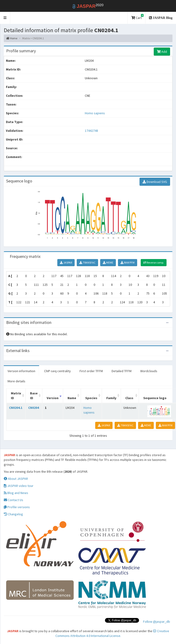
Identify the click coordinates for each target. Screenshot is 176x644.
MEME (108, 262)
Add (162, 52)
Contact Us (14, 500)
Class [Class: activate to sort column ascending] (129, 398)
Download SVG (155, 182)
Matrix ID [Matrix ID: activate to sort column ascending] (16, 396)
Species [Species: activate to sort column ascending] (91, 398)
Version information (21, 371)
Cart (137, 17)
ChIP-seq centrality (57, 371)
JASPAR (66, 262)
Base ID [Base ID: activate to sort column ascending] (34, 396)
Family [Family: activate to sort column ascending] (111, 398)
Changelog (13, 514)
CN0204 (34, 408)
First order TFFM (91, 371)
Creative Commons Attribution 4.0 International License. (112, 633)
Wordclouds (149, 371)
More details (16, 381)
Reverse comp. (154, 262)
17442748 (91, 131)
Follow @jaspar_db (157, 622)
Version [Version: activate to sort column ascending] (53, 398)
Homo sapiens (95, 113)
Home (12, 38)
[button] (5, 18)
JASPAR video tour (19, 486)
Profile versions (17, 507)
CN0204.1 (16, 408)
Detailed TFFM (122, 371)
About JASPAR (16, 479)
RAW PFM (128, 262)
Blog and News (16, 493)
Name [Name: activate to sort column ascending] (72, 398)
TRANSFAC (87, 262)
